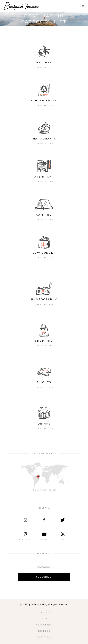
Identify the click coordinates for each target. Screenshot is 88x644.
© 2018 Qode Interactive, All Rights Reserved (44, 604)
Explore (44, 631)
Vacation (44, 637)
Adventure (44, 625)
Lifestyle (44, 613)
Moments (44, 619)
